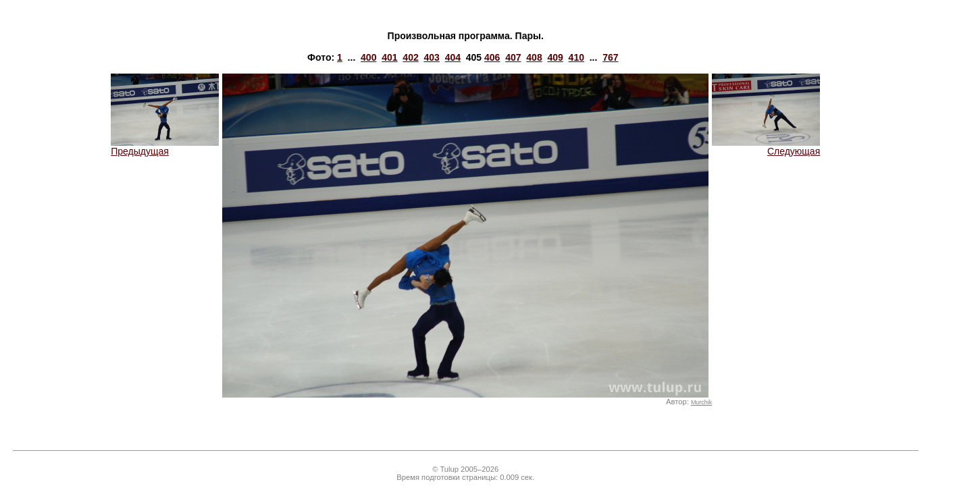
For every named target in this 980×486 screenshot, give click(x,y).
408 (534, 57)
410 (576, 57)
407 (513, 57)
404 (453, 57)
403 (432, 57)
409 (555, 57)
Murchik (701, 402)
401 (389, 57)
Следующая (766, 147)
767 (610, 57)
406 (492, 57)
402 (410, 57)
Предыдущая (165, 147)
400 (368, 57)
